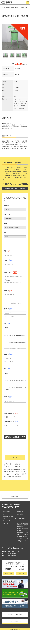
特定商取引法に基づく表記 (15, 615)
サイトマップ (7, 521)
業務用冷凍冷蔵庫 (21, 523)
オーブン (19, 538)
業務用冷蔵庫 (25, 525)
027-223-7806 (15, 184)
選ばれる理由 (20, 514)
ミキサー (24, 538)
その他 (20, 542)
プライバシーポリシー (9, 466)
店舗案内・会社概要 (8, 516)
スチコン (25, 536)
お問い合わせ (8, 573)
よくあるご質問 (21, 519)
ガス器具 (20, 536)
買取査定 (22, 573)
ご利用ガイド (7, 512)
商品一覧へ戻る (15, 496)
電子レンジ (21, 540)
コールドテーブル (21, 532)
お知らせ (5, 519)
